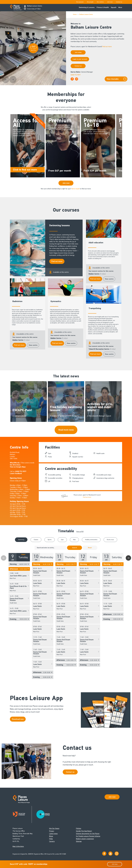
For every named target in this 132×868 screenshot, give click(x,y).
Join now (110, 2)
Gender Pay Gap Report (84, 831)
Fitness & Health (103, 7)
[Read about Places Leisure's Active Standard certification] (22, 814)
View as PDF (80, 532)
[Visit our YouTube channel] (110, 854)
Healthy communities (91, 540)
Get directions (15, 465)
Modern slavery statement (85, 839)
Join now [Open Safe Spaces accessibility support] (112, 797)
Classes (36, 540)
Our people (90, 2)
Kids (74, 540)
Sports (50, 540)
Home (75, 14)
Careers (52, 841)
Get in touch (76, 189)
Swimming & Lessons (87, 7)
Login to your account (80, 59)
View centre (109, 279)
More (120, 7)
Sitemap (79, 841)
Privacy (52, 831)
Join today (78, 52)
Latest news (53, 834)
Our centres (100, 2)
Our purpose (80, 2)
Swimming (21, 540)
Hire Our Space (54, 828)
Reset (90, 548)
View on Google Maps (18, 467)
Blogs (51, 836)
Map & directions (18, 846)
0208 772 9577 (76, 75)
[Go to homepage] (16, 8)
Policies (79, 828)
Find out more (107, 47)
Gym (62, 540)
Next (128, 558)
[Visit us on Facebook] (104, 854)
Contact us (119, 2)
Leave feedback (16, 473)
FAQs (51, 839)
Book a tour (110, 540)
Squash (114, 7)
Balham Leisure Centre (35, 6)
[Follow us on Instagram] (117, 854)
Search (75, 548)
